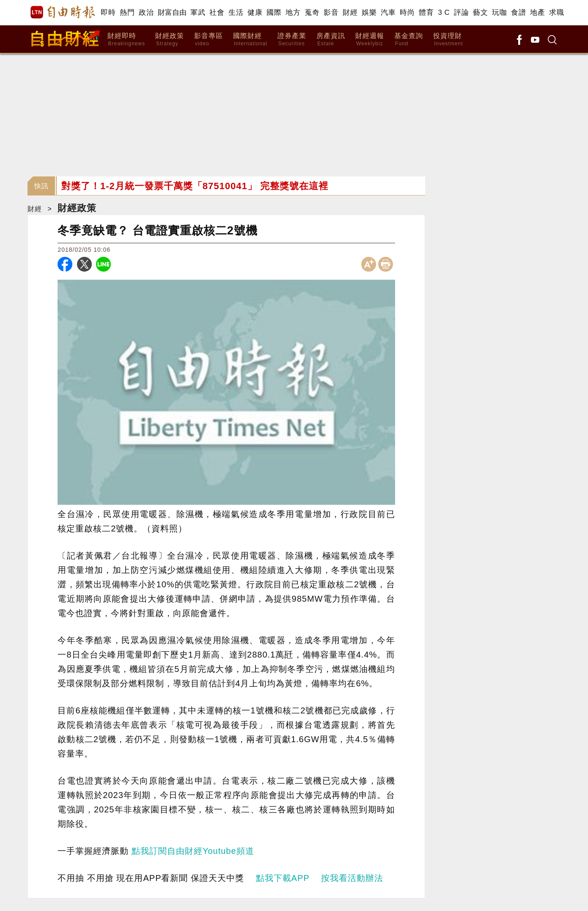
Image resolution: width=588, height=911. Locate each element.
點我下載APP (283, 878)
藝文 (480, 12)
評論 (461, 12)
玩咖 (499, 12)
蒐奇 (312, 12)
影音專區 (209, 40)
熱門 (127, 12)
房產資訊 (331, 40)
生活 (236, 12)
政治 (146, 12)
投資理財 (448, 40)
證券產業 (292, 40)
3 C (444, 12)
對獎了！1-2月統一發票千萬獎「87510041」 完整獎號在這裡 (195, 186)
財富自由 (172, 12)
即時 (108, 12)
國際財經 (250, 40)
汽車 (388, 12)
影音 (331, 12)
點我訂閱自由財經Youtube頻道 (193, 851)
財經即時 (126, 40)
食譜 (518, 12)
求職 (556, 12)
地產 (537, 12)
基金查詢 (409, 40)
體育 (426, 12)
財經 (350, 12)
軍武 (198, 12)
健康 (255, 12)
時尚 (407, 12)
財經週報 (370, 40)
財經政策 (170, 40)
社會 (217, 12)
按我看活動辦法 (352, 878)
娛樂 (369, 12)
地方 (293, 12)
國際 (274, 12)
